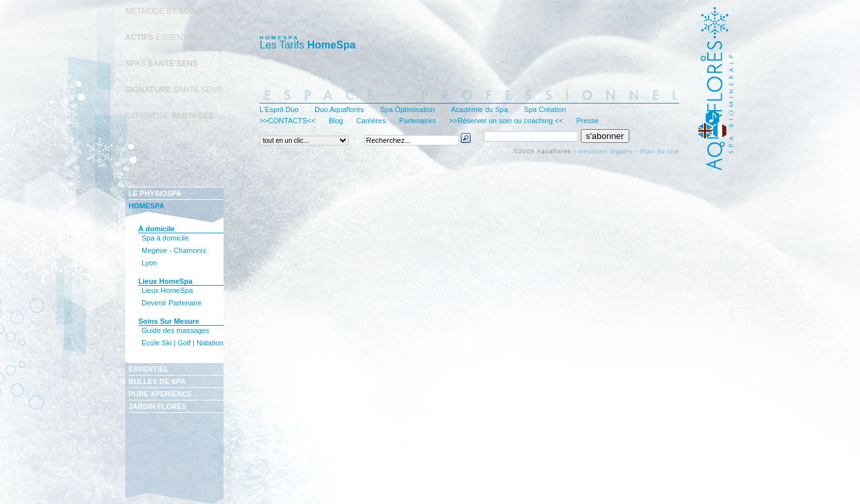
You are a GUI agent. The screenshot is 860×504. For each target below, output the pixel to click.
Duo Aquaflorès (339, 109)
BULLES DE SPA (157, 381)
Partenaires (418, 121)
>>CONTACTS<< (287, 121)
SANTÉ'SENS (174, 90)
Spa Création (545, 109)
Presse (587, 121)
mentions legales (606, 151)
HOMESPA (147, 206)
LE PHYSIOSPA (155, 193)
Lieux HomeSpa (167, 290)
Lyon (149, 263)
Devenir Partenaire (172, 303)
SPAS (162, 64)
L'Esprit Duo (279, 109)
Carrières (371, 121)
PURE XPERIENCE (160, 394)
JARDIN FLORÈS (158, 406)
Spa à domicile (165, 238)
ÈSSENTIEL (148, 369)
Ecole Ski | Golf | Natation (183, 343)
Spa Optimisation (408, 109)
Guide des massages (175, 330)
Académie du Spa (479, 109)
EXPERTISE (169, 116)
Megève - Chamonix (174, 250)
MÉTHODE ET (164, 11)
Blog (336, 121)
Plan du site (660, 151)
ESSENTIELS (165, 37)
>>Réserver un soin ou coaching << (506, 121)
